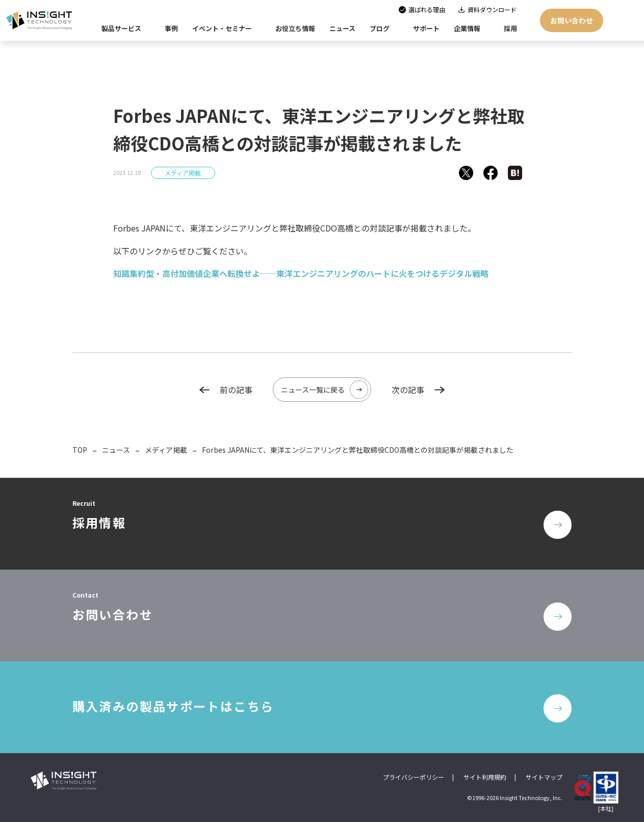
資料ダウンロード (492, 9)
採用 (510, 28)
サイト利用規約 (485, 777)
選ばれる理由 (427, 9)
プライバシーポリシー (414, 777)
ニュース (116, 450)
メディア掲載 (183, 173)
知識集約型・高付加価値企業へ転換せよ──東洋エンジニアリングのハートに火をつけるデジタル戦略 (301, 273)
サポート (426, 28)
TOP (80, 450)
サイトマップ (544, 777)
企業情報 (467, 28)
